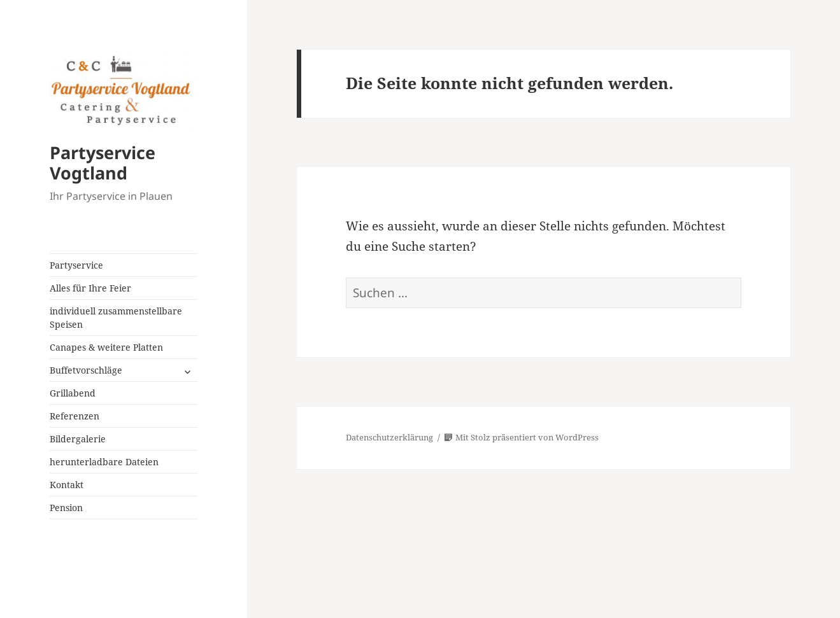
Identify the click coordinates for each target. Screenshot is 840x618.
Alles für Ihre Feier (90, 288)
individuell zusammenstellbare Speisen (116, 318)
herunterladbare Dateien (104, 462)
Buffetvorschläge (86, 370)
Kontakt (67, 485)
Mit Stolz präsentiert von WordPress (522, 437)
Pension (66, 508)
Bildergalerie (78, 439)
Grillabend (73, 393)
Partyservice (76, 265)
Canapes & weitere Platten (106, 347)
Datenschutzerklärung (389, 437)
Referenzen (75, 416)
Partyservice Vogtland (103, 163)
